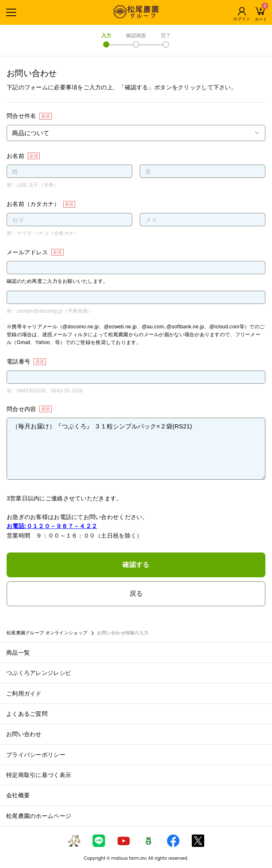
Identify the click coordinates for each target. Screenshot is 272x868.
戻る (136, 594)
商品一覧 (18, 653)
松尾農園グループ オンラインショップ (47, 633)
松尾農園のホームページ (39, 816)
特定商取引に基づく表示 (39, 775)
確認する (136, 565)
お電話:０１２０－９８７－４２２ (52, 526)
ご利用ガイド (24, 693)
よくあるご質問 (27, 714)
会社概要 (18, 795)
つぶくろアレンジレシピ (39, 673)
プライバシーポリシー (36, 755)
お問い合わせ (24, 734)
